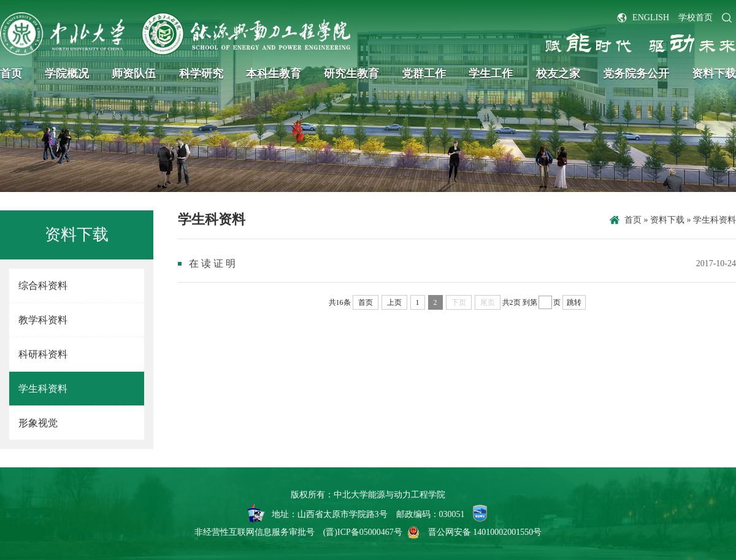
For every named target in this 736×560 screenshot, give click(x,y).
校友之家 (558, 74)
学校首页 (696, 17)
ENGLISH (651, 17)
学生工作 (491, 74)
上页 (394, 302)
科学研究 (201, 74)
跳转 (574, 302)
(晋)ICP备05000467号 (363, 532)
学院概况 (67, 74)
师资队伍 (134, 74)
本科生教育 (274, 74)
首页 (11, 74)
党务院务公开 (636, 74)
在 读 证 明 (212, 263)
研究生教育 (351, 74)
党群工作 (424, 74)
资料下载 (714, 74)
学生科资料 (715, 220)
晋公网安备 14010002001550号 (485, 532)
